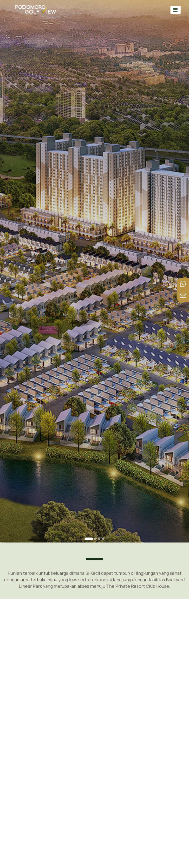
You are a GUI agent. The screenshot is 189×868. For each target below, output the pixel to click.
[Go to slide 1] (89, 539)
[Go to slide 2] (95, 539)
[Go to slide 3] (99, 539)
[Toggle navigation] (176, 10)
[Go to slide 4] (103, 539)
